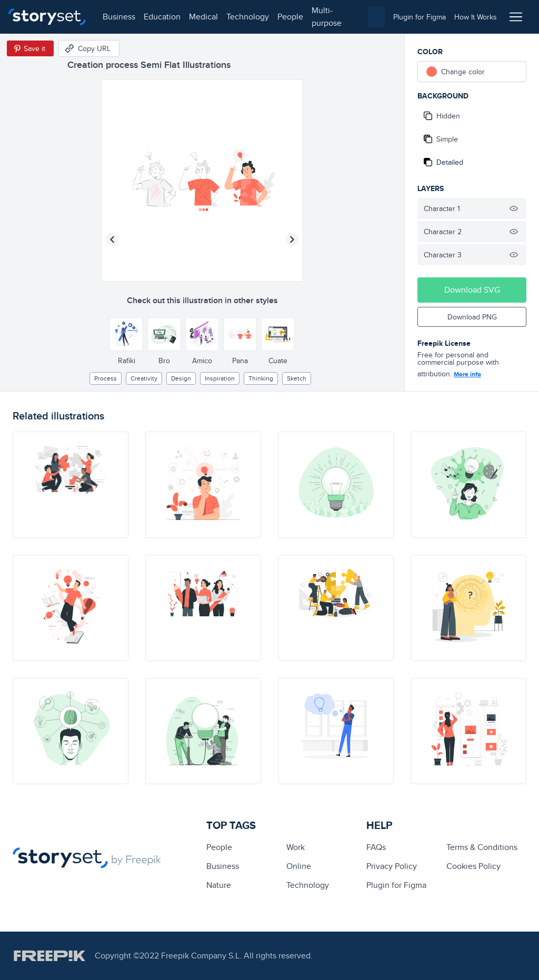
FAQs (376, 847)
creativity (144, 378)
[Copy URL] (89, 48)
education (162, 17)
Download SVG (472, 290)
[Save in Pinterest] (30, 48)
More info (467, 374)
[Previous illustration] (112, 239)
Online (299, 866)
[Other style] (126, 334)
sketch (297, 378)
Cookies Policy (473, 866)
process (106, 378)
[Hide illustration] (514, 208)
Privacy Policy (392, 866)
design (181, 378)
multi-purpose (327, 17)
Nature (219, 885)
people (290, 17)
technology (248, 17)
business (119, 17)
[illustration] (71, 485)
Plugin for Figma (396, 885)
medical (203, 17)
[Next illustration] (292, 239)
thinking (261, 378)
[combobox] (376, 17)
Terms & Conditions (482, 847)
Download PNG (472, 317)
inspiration (220, 378)
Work (296, 847)
